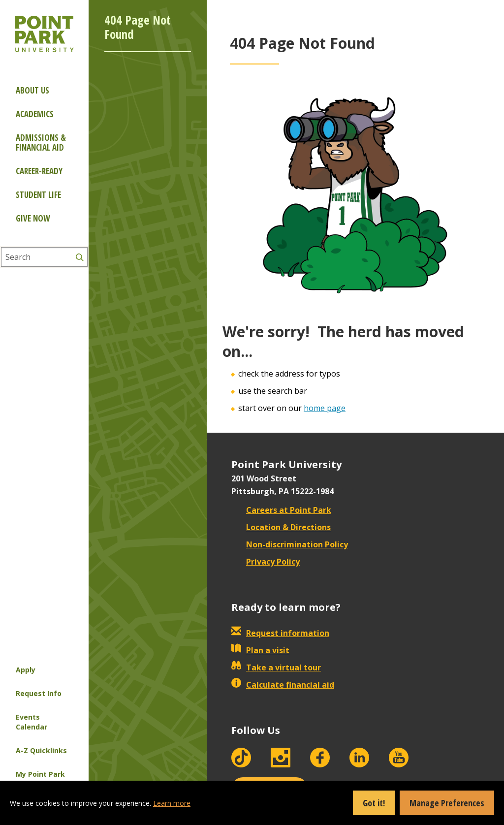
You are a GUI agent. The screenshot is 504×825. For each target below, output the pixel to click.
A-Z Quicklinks (41, 750)
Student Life (38, 195)
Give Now (33, 218)
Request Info (39, 693)
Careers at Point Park (281, 510)
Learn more (172, 803)
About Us (32, 90)
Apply (26, 670)
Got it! (374, 803)
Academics (35, 114)
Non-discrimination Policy (290, 544)
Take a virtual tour (276, 667)
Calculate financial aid (283, 685)
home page (325, 408)
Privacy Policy (266, 562)
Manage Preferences (447, 803)
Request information (280, 633)
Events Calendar (31, 722)
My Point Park (40, 774)
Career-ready (39, 171)
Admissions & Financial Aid (41, 143)
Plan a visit (260, 650)
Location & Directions (281, 527)
